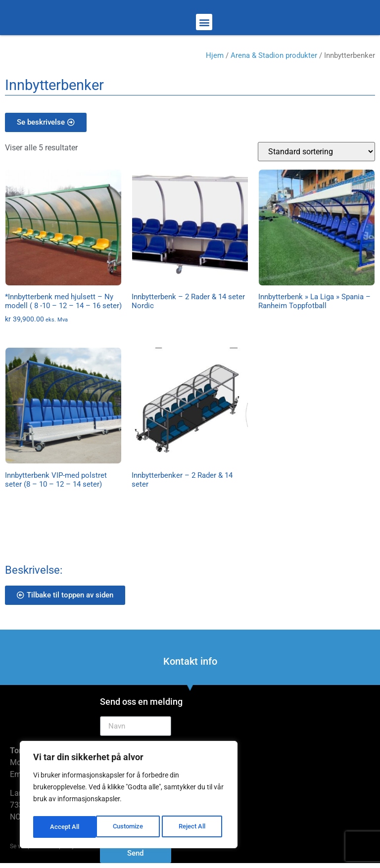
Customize (65, 827)
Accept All (194, 827)
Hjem (215, 55)
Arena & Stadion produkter (274, 55)
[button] (204, 22)
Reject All (130, 827)
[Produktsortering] (316, 152)
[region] (129, 796)
